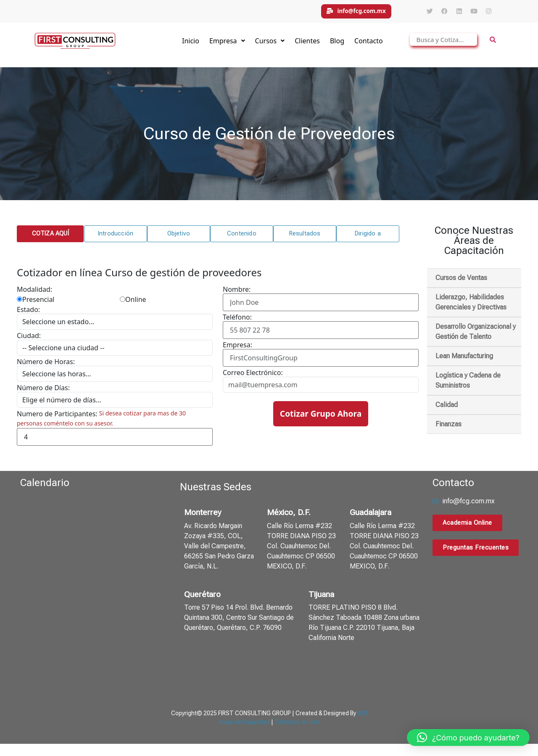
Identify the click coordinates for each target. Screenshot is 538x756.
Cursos (270, 45)
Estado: (28, 313)
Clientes (307, 45)
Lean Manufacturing (464, 360)
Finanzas (448, 428)
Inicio (191, 45)
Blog (337, 45)
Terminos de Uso (297, 726)
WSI (362, 717)
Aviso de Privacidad (244, 726)
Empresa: (237, 349)
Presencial (36, 303)
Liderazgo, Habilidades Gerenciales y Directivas (471, 306)
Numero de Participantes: (57, 418)
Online (133, 303)
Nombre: (237, 293)
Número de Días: (43, 391)
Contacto (369, 45)
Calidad (447, 408)
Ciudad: (29, 339)
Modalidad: (34, 293)
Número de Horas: (46, 365)
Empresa (227, 45)
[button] (50, 238)
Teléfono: (237, 321)
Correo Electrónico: (253, 376)
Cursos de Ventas (461, 282)
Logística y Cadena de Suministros (468, 384)
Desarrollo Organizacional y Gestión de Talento (476, 335)
